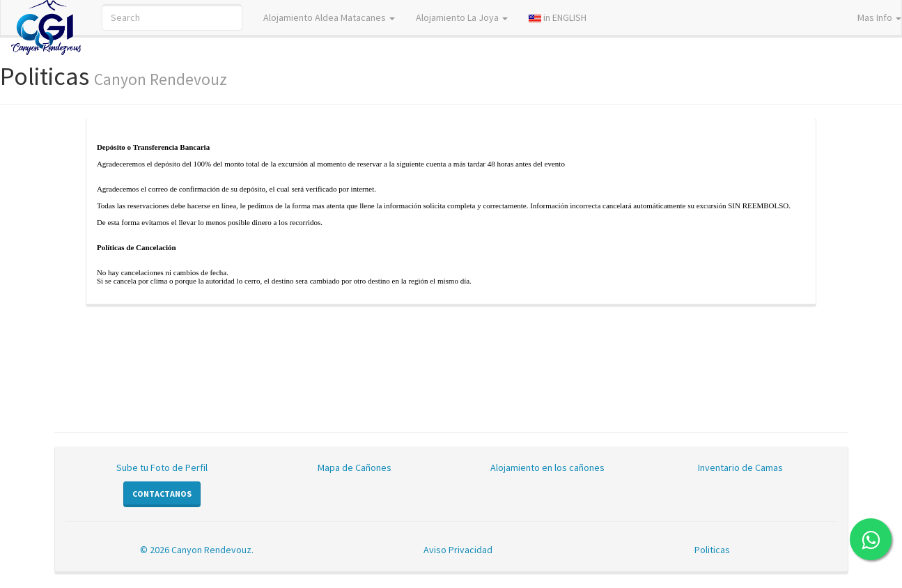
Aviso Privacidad (458, 550)
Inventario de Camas (740, 467)
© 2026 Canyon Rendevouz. (197, 550)
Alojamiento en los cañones (547, 467)
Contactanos (162, 494)
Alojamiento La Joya (462, 17)
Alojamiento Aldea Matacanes (329, 17)
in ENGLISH (558, 17)
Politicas (712, 550)
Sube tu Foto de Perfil (162, 467)
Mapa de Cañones (355, 467)
